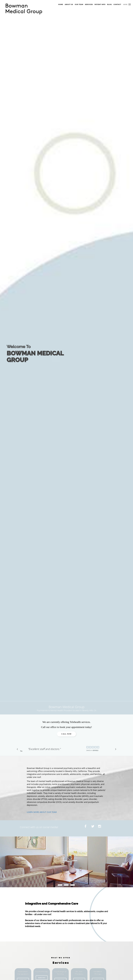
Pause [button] (21, 751)
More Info (42, 978)
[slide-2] (73, 885)
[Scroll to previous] (18, 750)
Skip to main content (11, 1)
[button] (130, 4)
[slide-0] (60, 885)
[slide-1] (66, 885)
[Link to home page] (26, 9)
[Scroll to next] (115, 750)
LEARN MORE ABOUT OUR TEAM (42, 812)
